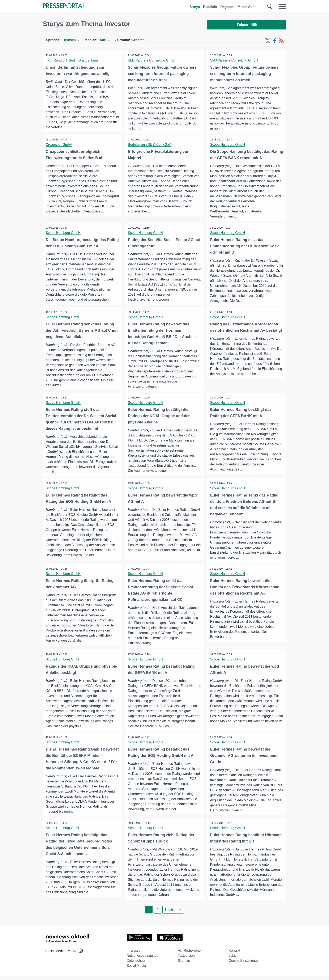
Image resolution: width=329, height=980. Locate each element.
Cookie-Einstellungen (245, 965)
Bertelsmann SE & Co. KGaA (150, 145)
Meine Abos (247, 7)
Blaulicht (210, 7)
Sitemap (184, 965)
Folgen (247, 25)
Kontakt (234, 955)
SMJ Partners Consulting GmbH (152, 61)
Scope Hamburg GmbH (228, 145)
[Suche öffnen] (270, 6)
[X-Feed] (268, 42)
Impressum (135, 955)
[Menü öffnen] (282, 6)
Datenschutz (136, 965)
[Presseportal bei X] (73, 955)
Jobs (232, 960)
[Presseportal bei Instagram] (79, 954)
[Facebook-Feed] (275, 42)
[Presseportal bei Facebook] (68, 955)
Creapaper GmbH (59, 145)
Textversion (186, 960)
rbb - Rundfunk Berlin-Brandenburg (72, 61)
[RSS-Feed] (281, 42)
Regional (227, 7)
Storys (195, 7)
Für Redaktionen (190, 955)
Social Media (136, 970)
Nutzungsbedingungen (144, 960)
